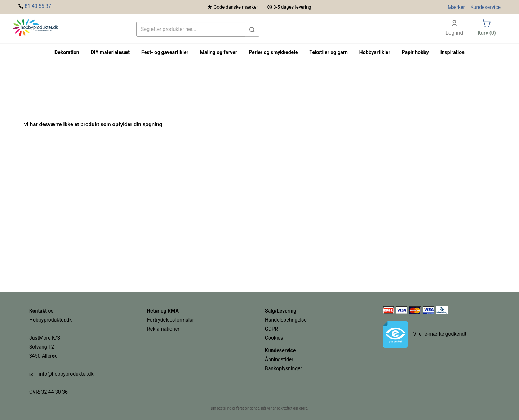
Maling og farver (219, 52)
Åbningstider (279, 359)
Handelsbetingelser (287, 320)
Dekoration (67, 52)
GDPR (271, 329)
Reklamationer (163, 329)
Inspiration (453, 52)
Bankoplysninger (283, 368)
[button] (252, 29)
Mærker (456, 7)
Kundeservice (485, 7)
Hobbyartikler (375, 52)
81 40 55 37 (38, 6)
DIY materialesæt (110, 52)
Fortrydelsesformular (171, 320)
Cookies (274, 338)
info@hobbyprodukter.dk (66, 374)
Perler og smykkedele (273, 52)
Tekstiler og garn (328, 52)
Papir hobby (415, 52)
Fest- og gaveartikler (165, 52)
